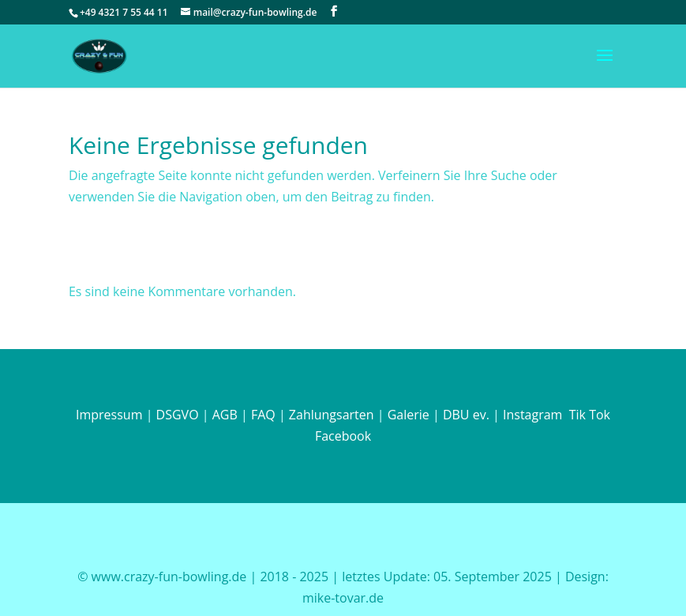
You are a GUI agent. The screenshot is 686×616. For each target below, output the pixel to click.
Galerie (409, 415)
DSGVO (178, 415)
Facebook (343, 436)
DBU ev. (466, 415)
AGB (225, 415)
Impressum (109, 415)
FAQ (263, 415)
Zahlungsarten (332, 415)
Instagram (531, 415)
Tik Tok (590, 415)
